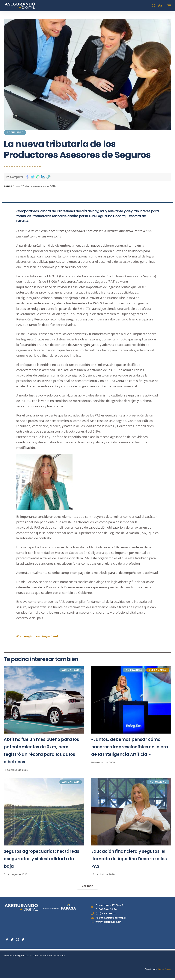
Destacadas (158, 670)
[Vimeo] (23, 940)
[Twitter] (12, 940)
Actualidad (15, 132)
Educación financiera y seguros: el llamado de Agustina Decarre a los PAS (129, 859)
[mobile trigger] (168, 6)
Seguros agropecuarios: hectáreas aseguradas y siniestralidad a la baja (42, 859)
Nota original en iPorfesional (38, 636)
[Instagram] (17, 940)
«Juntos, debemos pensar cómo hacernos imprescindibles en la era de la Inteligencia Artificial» (130, 747)
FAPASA (9, 186)
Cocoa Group (165, 969)
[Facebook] (7, 940)
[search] (153, 6)
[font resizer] (160, 6)
